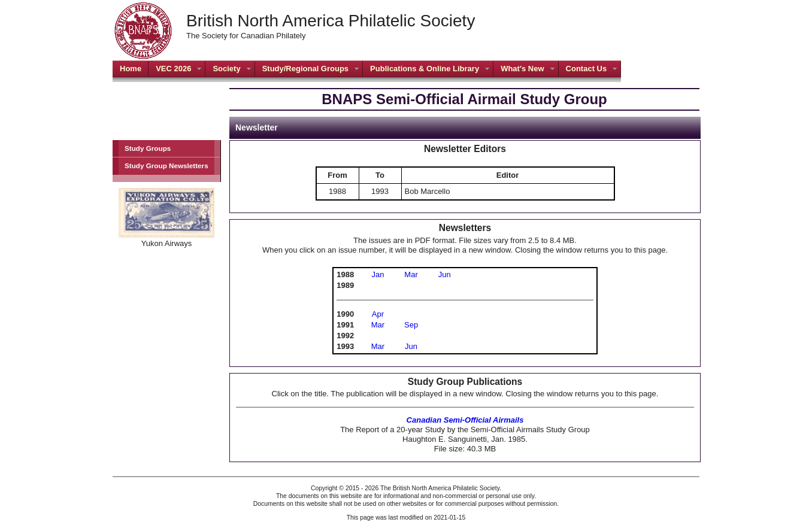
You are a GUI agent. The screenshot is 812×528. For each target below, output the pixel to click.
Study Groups (148, 148)
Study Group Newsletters (166, 166)
